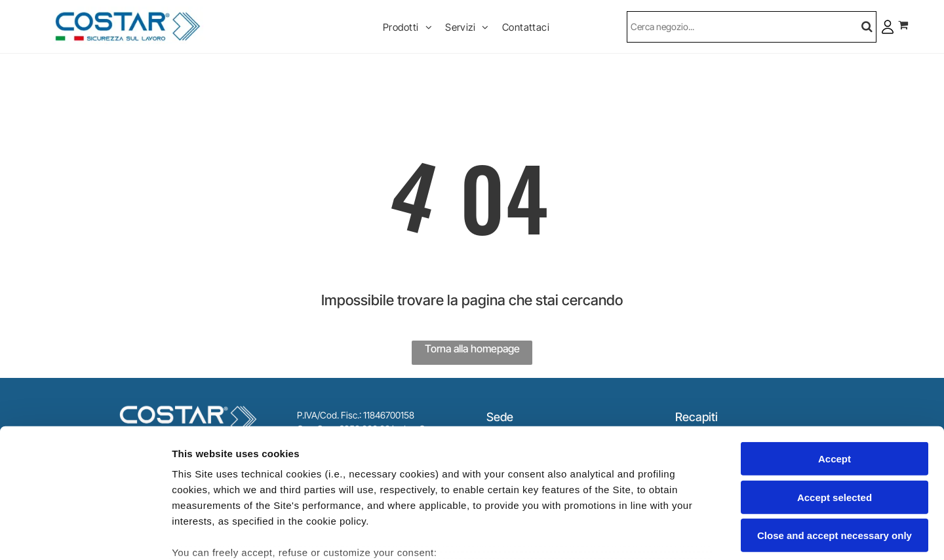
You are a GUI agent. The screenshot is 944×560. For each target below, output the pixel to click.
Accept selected (835, 396)
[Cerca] (752, 27)
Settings (667, 534)
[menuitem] (407, 27)
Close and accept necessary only (835, 434)
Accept (835, 357)
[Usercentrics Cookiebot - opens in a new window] (85, 534)
